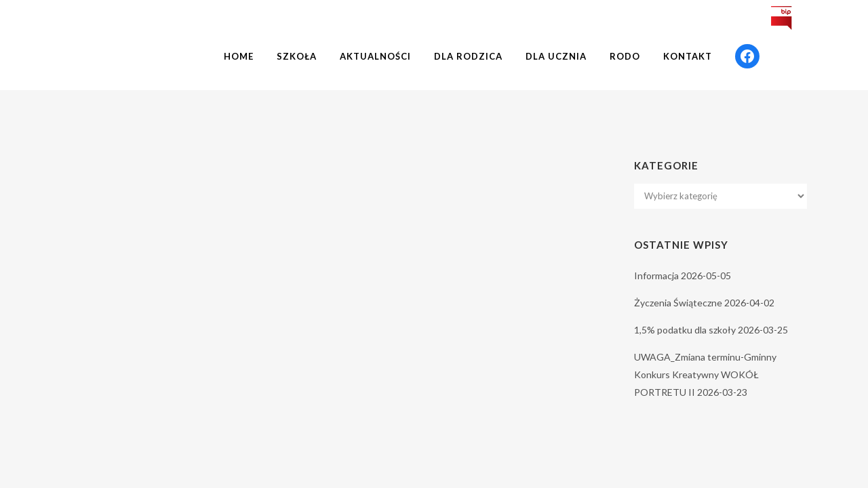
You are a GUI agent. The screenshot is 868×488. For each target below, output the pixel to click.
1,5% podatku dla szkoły (685, 330)
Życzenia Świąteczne (678, 303)
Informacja (656, 276)
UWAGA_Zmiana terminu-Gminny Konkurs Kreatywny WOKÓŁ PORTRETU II (705, 374)
